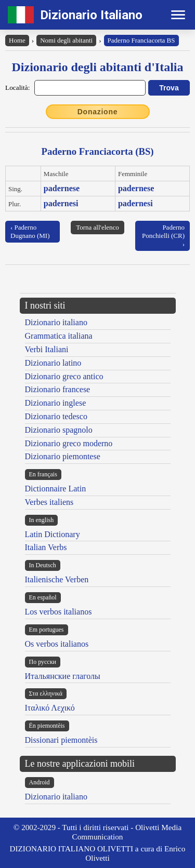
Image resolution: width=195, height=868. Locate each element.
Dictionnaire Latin (56, 489)
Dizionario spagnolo (59, 430)
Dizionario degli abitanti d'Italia (97, 67)
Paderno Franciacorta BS (141, 40)
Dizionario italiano (56, 322)
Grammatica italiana (59, 336)
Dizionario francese (58, 389)
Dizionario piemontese (63, 456)
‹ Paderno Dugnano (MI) (30, 231)
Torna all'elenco (97, 227)
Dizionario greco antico (64, 376)
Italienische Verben (57, 579)
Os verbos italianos (57, 644)
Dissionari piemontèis (61, 740)
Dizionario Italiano (91, 15)
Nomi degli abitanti (66, 40)
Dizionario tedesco (56, 416)
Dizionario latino (53, 363)
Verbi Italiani (47, 349)
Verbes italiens (49, 502)
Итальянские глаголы (63, 676)
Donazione (98, 112)
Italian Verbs (46, 547)
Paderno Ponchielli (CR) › (163, 236)
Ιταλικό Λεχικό (50, 708)
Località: (17, 88)
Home (17, 40)
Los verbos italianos (58, 612)
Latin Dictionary (53, 534)
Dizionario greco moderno (69, 443)
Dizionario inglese (56, 403)
